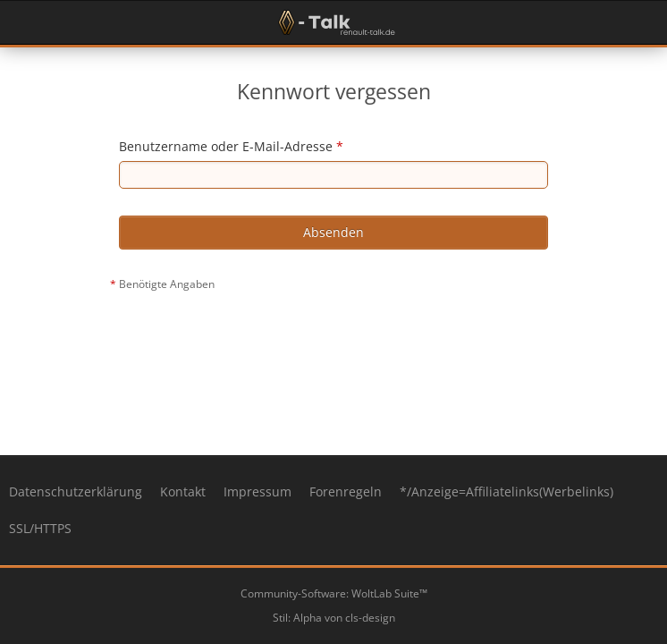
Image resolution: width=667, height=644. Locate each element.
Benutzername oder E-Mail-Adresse (226, 146)
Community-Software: (334, 593)
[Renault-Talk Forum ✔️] (333, 22)
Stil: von (334, 618)
